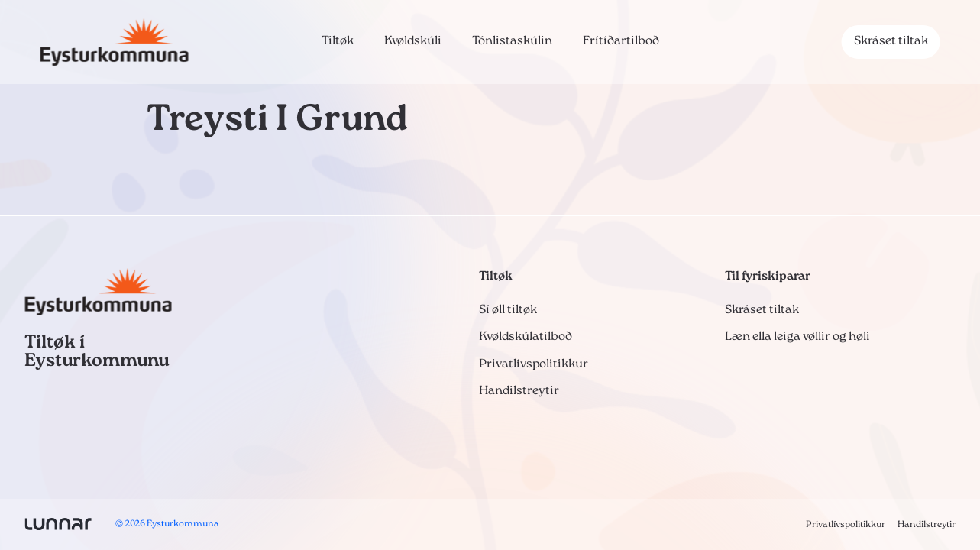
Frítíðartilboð (621, 41)
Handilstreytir (519, 391)
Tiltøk (338, 41)
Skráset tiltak (891, 41)
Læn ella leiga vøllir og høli (797, 337)
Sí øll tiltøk (508, 310)
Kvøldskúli (413, 41)
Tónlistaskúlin (512, 41)
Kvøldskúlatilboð (526, 337)
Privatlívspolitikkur (534, 364)
